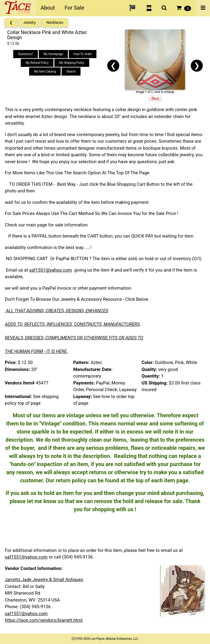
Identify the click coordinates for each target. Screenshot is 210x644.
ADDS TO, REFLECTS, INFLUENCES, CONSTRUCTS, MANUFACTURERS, (73, 324)
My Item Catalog (45, 72)
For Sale (74, 8)
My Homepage (53, 54)
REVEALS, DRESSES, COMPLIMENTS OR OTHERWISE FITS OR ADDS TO (74, 338)
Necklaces (55, 23)
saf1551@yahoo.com (50, 270)
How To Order (83, 54)
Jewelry (30, 23)
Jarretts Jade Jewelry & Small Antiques (44, 580)
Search (71, 72)
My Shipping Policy (72, 63)
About (48, 8)
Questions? (26, 54)
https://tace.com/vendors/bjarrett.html (44, 620)
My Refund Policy (37, 63)
